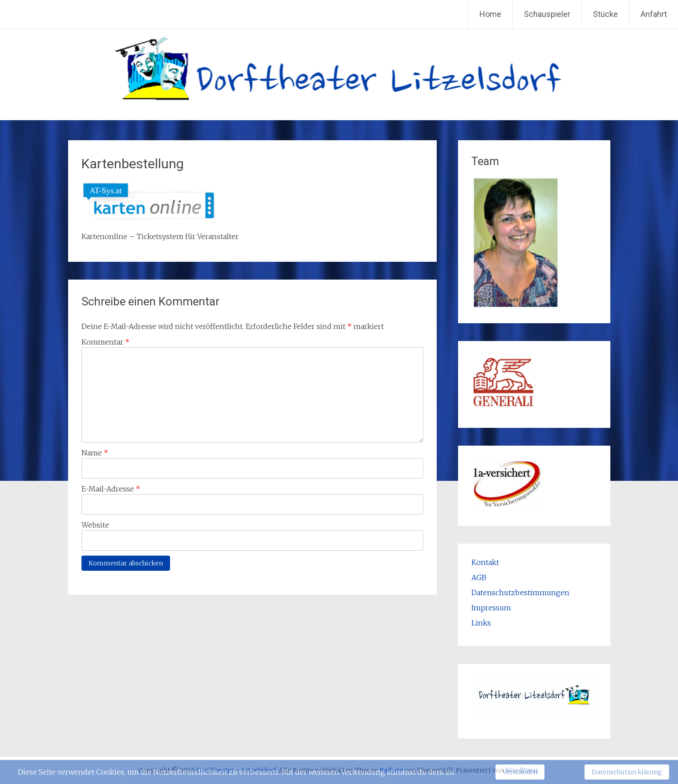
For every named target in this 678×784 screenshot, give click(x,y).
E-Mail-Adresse (111, 489)
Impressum (491, 608)
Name (95, 453)
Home (490, 14)
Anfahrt (654, 14)
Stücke (605, 14)
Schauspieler (547, 14)
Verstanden (520, 772)
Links (481, 623)
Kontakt (485, 562)
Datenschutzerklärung (627, 772)
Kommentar (106, 342)
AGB (479, 577)
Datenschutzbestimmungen (520, 593)
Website (95, 525)
